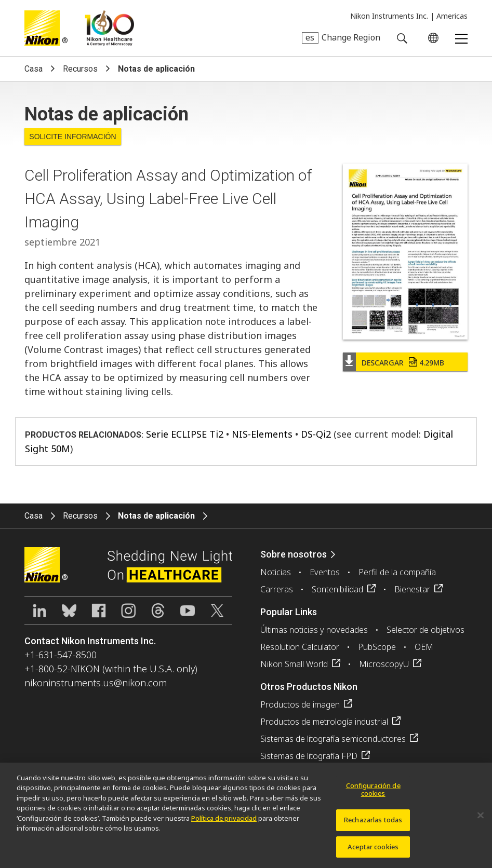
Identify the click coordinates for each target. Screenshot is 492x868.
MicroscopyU (384, 664)
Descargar (403, 363)
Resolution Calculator (300, 647)
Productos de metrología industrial (324, 722)
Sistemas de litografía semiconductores (333, 739)
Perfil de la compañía (397, 572)
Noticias (276, 572)
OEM (424, 647)
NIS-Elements (262, 434)
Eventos (325, 572)
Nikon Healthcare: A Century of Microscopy (109, 28)
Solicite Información (72, 137)
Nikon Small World (294, 664)
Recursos (80, 69)
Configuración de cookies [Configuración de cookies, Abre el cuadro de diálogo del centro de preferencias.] (373, 795)
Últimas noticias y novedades (314, 630)
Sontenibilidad (337, 589)
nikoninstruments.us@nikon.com (96, 683)
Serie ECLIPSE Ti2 (185, 434)
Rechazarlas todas (373, 825)
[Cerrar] (481, 820)
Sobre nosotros (294, 554)
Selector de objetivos (425, 630)
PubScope (377, 647)
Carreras (277, 589)
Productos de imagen (300, 704)
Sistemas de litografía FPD (309, 756)
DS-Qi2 (316, 434)
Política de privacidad (224, 823)
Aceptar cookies (373, 852)
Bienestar (412, 589)
